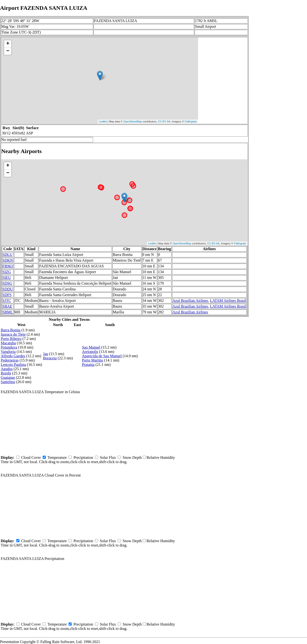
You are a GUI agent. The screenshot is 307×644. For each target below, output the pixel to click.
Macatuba (8, 343)
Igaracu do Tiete (13, 334)
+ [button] (8, 44)
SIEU (7, 278)
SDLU (7, 255)
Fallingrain (191, 121)
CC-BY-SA (164, 121)
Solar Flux (108, 457)
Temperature (57, 457)
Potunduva (9, 347)
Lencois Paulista (13, 365)
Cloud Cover (31, 457)
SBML (8, 312)
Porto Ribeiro (11, 339)
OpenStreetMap (133, 121)
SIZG (7, 272)
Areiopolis (90, 352)
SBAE (7, 306)
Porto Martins (93, 360)
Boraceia (50, 358)
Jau (45, 354)
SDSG (7, 283)
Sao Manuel (91, 347)
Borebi (6, 373)
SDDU (8, 289)
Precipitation (83, 457)
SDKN (8, 260)
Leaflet (103, 121)
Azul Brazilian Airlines (190, 301)
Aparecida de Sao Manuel (102, 356)
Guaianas (8, 377)
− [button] (8, 51)
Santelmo (8, 382)
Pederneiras (10, 360)
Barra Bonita (11, 330)
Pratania (88, 365)
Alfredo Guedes (13, 356)
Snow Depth (132, 457)
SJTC (7, 301)
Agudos (7, 369)
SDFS (7, 295)
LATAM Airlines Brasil (228, 301)
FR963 (8, 266)
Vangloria (8, 352)
